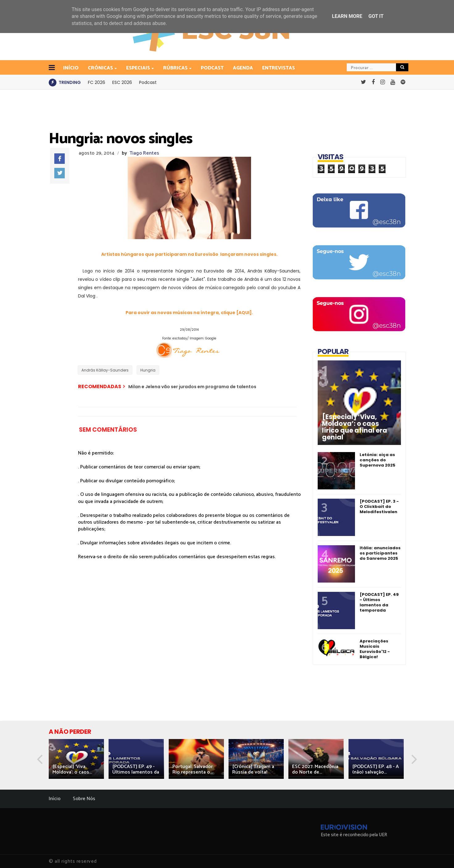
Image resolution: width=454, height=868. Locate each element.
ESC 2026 (122, 82)
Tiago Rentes (144, 153)
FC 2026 (97, 82)
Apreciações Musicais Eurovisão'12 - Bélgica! (375, 649)
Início (55, 799)
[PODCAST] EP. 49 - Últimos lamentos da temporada (379, 602)
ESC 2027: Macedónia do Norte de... (315, 769)
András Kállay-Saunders (105, 370)
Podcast (212, 68)
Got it (376, 16)
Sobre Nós (84, 799)
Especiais (138, 68)
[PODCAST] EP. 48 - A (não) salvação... (376, 769)
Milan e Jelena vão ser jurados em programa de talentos (192, 387)
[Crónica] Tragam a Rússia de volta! (253, 769)
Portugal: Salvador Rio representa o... (193, 769)
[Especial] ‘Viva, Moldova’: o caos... (72, 769)
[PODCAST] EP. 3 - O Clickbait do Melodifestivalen (379, 507)
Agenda (243, 68)
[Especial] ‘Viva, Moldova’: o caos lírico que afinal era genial (355, 427)
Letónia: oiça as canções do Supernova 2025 (378, 460)
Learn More (347, 16)
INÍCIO (71, 68)
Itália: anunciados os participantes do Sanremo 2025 (380, 553)
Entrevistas (279, 68)
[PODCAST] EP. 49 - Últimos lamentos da (136, 769)
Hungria (148, 370)
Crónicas (101, 68)
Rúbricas (176, 68)
